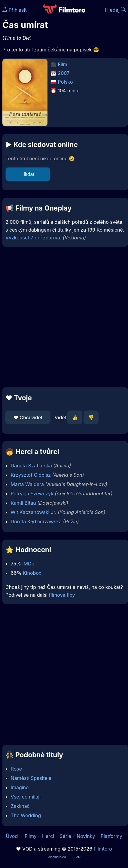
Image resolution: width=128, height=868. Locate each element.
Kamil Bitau (23, 503)
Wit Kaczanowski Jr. (34, 512)
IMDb (28, 564)
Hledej (115, 10)
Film (63, 64)
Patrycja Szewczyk (32, 494)
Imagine (20, 787)
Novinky (86, 836)
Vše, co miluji (26, 797)
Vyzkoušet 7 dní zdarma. (33, 238)
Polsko (66, 82)
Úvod (12, 836)
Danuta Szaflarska (31, 466)
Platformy (111, 836)
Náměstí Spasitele (31, 778)
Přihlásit (15, 10)
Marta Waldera (27, 484)
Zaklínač (20, 806)
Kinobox (32, 573)
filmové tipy (62, 595)
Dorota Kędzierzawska (36, 522)
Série (65, 836)
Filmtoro (103, 849)
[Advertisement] (62, 317)
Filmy (31, 836)
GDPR (75, 857)
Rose (16, 769)
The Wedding (26, 815)
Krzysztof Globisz (31, 475)
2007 (64, 73)
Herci (48, 836)
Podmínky (57, 857)
